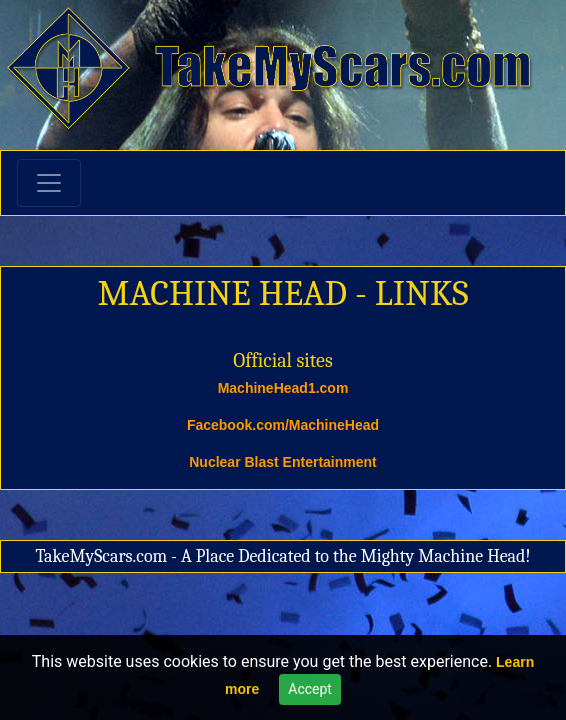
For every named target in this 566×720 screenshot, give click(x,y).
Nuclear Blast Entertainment (283, 462)
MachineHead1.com (283, 388)
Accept (310, 689)
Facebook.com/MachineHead (283, 425)
